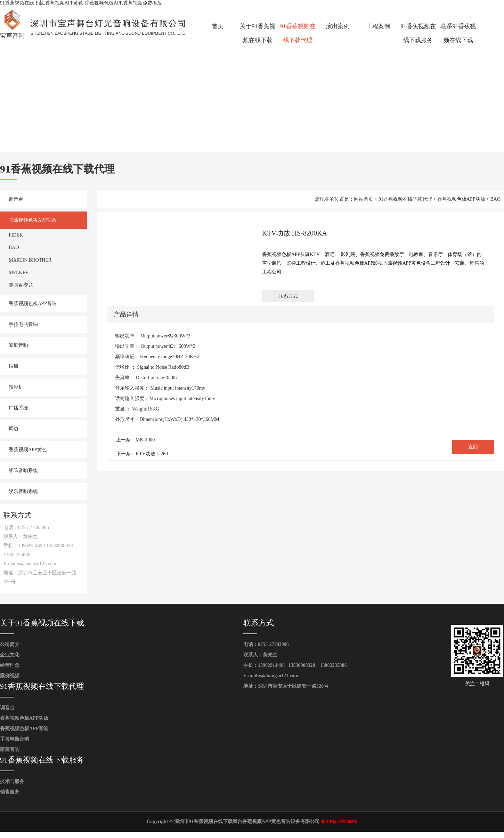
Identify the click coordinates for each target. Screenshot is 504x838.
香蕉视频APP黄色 (28, 450)
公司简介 (10, 644)
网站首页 (364, 199)
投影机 (16, 387)
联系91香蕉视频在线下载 (458, 33)
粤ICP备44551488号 (339, 822)
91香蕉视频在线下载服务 (418, 33)
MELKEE (19, 273)
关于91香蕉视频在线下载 (258, 33)
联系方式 (288, 296)
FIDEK (16, 235)
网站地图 (10, 835)
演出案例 (338, 26)
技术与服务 (12, 781)
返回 (473, 447)
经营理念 (10, 665)
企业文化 (10, 655)
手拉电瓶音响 (23, 324)
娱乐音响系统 (23, 491)
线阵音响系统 (23, 470)
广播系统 (18, 408)
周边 (14, 429)
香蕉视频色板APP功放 (33, 220)
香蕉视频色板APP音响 (33, 304)
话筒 (14, 366)
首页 (218, 26)
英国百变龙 (21, 285)
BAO (14, 248)
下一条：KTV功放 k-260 (142, 454)
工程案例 (378, 26)
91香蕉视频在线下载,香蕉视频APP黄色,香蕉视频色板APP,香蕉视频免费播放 (81, 3)
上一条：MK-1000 (135, 440)
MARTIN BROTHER (30, 260)
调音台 (16, 199)
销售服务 (10, 792)
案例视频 (10, 676)
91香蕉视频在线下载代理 (298, 33)
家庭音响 (18, 345)
